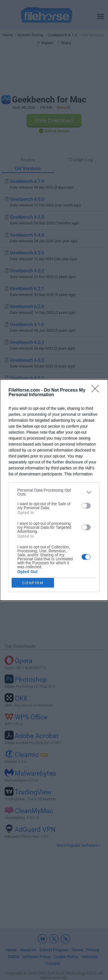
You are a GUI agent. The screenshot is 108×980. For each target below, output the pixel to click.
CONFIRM (33, 583)
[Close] (97, 390)
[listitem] (54, 492)
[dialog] (54, 490)
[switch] (86, 506)
